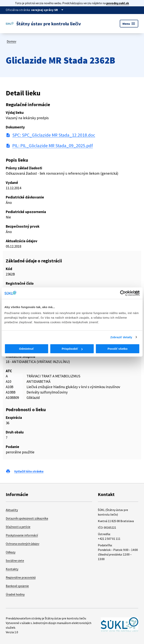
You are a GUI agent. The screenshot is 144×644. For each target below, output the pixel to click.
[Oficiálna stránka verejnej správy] (48, 10)
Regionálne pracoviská (21, 577)
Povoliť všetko (117, 349)
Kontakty (12, 569)
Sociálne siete (15, 561)
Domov (11, 41)
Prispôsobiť (72, 349)
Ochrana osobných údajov (22, 544)
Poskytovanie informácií (22, 535)
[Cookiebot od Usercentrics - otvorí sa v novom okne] (123, 293)
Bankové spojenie (17, 586)
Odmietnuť (26, 349)
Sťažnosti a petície (18, 527)
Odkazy (11, 552)
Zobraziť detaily (121, 337)
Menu (129, 24)
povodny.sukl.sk (118, 3)
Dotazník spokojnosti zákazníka (27, 518)
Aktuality (12, 510)
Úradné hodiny (15, 594)
